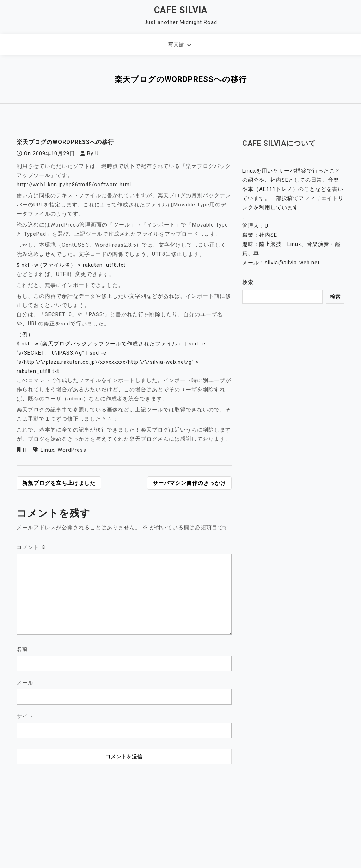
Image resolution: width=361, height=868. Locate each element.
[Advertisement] (124, 812)
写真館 (176, 44)
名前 (22, 649)
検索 (248, 282)
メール (25, 683)
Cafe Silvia (181, 10)
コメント (32, 547)
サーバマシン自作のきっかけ (189, 483)
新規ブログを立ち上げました (59, 483)
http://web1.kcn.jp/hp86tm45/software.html (74, 185)
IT (25, 450)
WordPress (72, 450)
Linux (47, 450)
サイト (25, 716)
